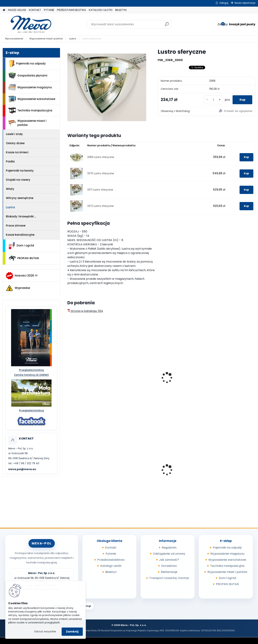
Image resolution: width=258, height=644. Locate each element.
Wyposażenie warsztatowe (32, 99)
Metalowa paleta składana (232, 471)
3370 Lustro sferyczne (101, 173)
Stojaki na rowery (18, 180)
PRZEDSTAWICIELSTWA (71, 10)
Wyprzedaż (18, 288)
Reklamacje (169, 572)
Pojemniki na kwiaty (20, 171)
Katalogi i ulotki (111, 566)
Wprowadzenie (14, 39)
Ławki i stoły (14, 134)
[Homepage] (4, 10)
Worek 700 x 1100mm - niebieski (133, 472)
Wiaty (10, 189)
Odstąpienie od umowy (169, 554)
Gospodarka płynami (28, 76)
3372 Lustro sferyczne (101, 206)
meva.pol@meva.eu (22, 469)
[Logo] (27, 24)
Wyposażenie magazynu (30, 87)
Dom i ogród (21, 246)
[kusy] (213, 100)
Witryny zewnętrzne (20, 198)
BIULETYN (121, 10)
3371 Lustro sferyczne (100, 190)
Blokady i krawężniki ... (21, 216)
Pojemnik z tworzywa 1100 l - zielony (184, 473)
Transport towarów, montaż (169, 578)
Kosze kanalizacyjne (20, 235)
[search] (167, 26)
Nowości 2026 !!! (22, 276)
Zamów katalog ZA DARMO (31, 375)
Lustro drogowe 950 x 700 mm (88, 383)
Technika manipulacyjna (30, 111)
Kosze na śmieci (17, 152)
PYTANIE (49, 10)
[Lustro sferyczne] (107, 87)
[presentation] (69, 374)
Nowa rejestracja (245, 3)
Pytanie (111, 554)
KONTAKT (35, 10)
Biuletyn (111, 572)
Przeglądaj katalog (31, 370)
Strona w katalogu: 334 (85, 311)
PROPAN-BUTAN (24, 258)
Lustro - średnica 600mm (231, 381)
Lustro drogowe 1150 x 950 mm (136, 383)
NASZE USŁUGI (17, 10)
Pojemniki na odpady (27, 64)
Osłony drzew (15, 143)
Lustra (73, 39)
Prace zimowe (16, 226)
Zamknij (72, 632)
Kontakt (111, 548)
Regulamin (169, 548)
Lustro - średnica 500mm (183, 381)
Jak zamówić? (169, 560)
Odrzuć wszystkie (45, 632)
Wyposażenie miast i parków (46, 39)
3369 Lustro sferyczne (101, 157)
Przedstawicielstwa (111, 560)
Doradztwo (169, 566)
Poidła (10, 161)
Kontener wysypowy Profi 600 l (87, 467)
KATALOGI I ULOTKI (101, 10)
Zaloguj (224, 3)
